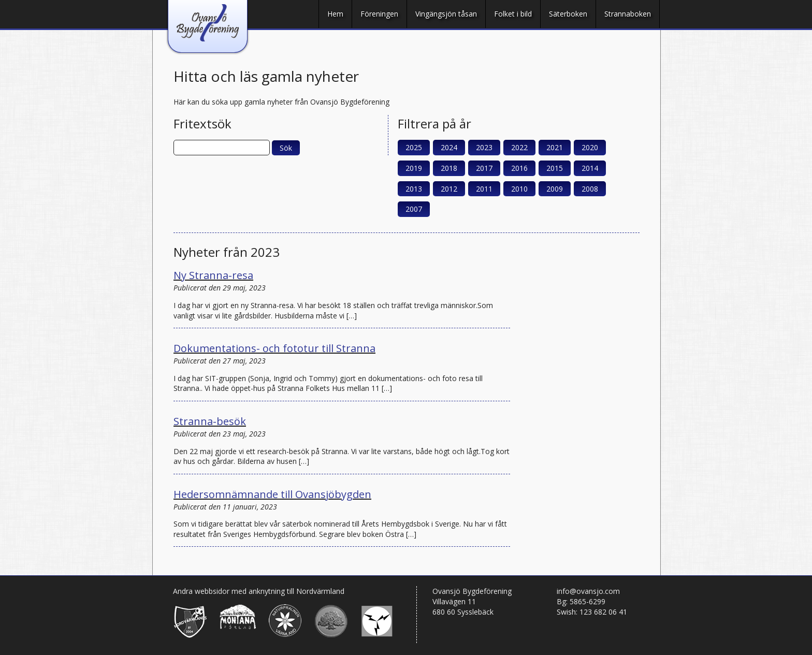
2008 (590, 189)
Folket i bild (513, 14)
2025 (414, 147)
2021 (555, 147)
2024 (449, 147)
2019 (414, 168)
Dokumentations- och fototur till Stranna (274, 348)
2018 (449, 168)
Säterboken (568, 14)
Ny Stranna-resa (213, 275)
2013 (414, 189)
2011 (484, 189)
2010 (519, 189)
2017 (484, 168)
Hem (335, 14)
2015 (555, 168)
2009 (555, 189)
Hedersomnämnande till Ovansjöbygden (272, 494)
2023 (484, 147)
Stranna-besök (210, 421)
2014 (590, 168)
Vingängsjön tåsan (446, 14)
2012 (449, 189)
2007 (414, 209)
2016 (519, 168)
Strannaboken (628, 14)
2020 (590, 147)
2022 (519, 147)
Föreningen (379, 14)
